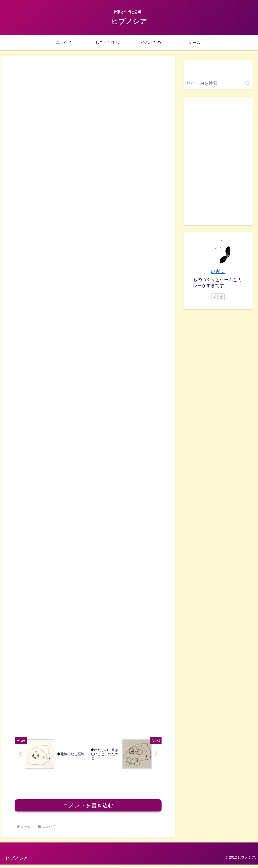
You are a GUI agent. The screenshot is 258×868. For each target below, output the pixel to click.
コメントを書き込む (88, 809)
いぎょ (218, 271)
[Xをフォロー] (214, 297)
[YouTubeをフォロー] (221, 297)
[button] (247, 83)
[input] (218, 83)
